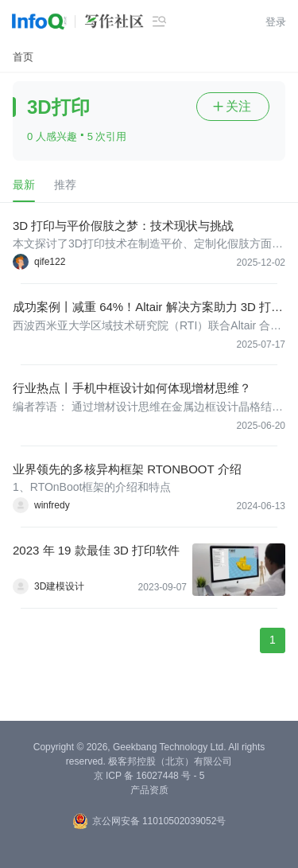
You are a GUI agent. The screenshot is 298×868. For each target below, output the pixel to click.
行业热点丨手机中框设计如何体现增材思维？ (132, 388)
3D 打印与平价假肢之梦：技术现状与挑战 (123, 226)
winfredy (52, 505)
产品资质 (149, 790)
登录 (276, 22)
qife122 (50, 262)
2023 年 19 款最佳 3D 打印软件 (96, 550)
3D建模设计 (59, 586)
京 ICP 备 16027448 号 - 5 (149, 776)
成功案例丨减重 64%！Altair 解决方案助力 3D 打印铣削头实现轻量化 (148, 307)
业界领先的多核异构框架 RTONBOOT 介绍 (127, 469)
